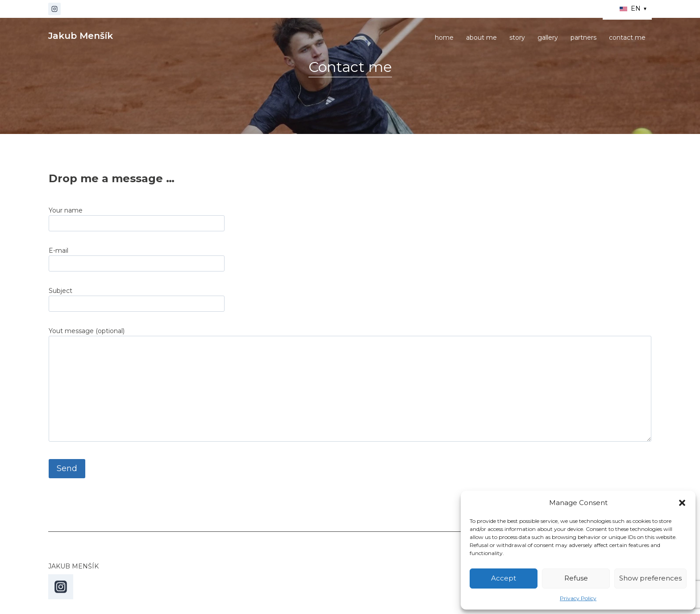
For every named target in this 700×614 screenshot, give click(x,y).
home (444, 38)
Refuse (576, 578)
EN (634, 8)
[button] (682, 503)
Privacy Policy (578, 598)
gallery (548, 38)
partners (583, 38)
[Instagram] (54, 9)
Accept (504, 578)
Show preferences (650, 578)
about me (481, 38)
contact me (627, 38)
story (517, 38)
